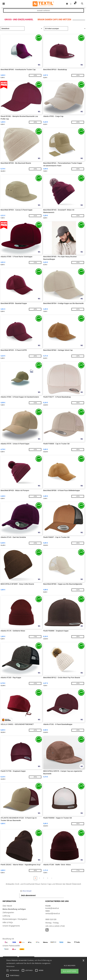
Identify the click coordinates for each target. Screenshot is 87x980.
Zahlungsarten (8, 912)
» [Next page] (52, 878)
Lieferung (6, 916)
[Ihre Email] (42, 891)
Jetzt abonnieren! (28, 895)
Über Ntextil (7, 906)
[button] (67, 4)
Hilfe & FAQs (8, 922)
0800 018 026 (51, 919)
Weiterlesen (10, 966)
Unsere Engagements (11, 926)
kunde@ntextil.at (52, 908)
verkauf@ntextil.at (53, 913)
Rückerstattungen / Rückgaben (15, 919)
